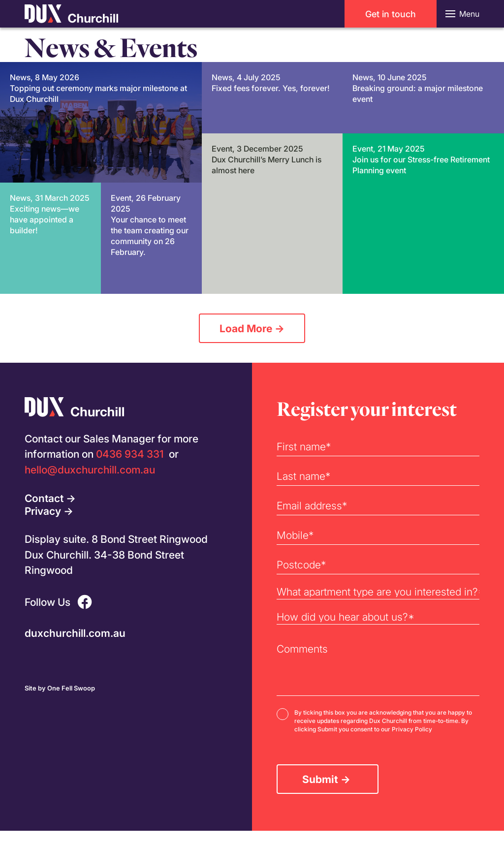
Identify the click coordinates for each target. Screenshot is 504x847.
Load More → (252, 328)
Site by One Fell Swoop (60, 688)
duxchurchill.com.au (75, 633)
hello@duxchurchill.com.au (90, 470)
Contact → (50, 498)
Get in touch (391, 14)
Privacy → (49, 511)
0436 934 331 (130, 454)
